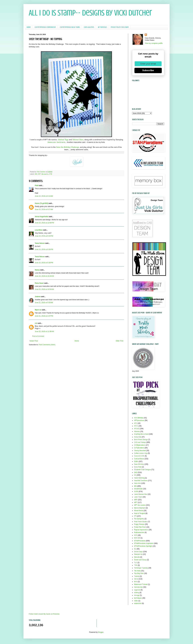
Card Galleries (89, 27)
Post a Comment (38, 336)
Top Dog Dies (139, 573)
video (136, 601)
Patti (37, 186)
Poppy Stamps (139, 524)
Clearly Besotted (140, 451)
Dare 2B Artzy (139, 464)
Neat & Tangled (140, 513)
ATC (136, 423)
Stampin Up (138, 554)
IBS (36, 174)
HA (135, 475)
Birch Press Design (141, 440)
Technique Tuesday (141, 568)
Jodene (38, 297)
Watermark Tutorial (141, 584)
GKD (136, 472)
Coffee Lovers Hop (141, 453)
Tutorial (137, 576)
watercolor (138, 603)
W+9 (136, 582)
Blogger (101, 632)
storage (137, 595)
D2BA (136, 461)
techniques (138, 598)
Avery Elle (138, 437)
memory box (138, 587)
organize (137, 590)
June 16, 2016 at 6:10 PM (44, 236)
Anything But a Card (141, 434)
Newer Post (34, 341)
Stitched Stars (78, 140)
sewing (137, 593)
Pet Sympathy (139, 519)
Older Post (119, 341)
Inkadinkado (138, 489)
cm (36, 323)
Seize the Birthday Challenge (68, 147)
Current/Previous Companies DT (45, 27)
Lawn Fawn (138, 497)
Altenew (137, 431)
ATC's (136, 426)
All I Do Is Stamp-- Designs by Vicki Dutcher (90, 13)
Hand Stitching (139, 478)
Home (29, 27)
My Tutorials (102, 27)
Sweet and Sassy (140, 560)
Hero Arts (137, 483)
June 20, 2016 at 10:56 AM (44, 289)
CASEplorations (140, 445)
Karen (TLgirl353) (41, 203)
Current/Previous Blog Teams (70, 27)
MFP (136, 500)
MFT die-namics (43, 174)
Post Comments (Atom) (47, 345)
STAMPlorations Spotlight (143, 546)
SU (135, 549)
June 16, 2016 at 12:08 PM (44, 223)
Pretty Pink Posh (140, 527)
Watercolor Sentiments (56, 142)
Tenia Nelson (40, 243)
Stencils (137, 557)
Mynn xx (38, 310)
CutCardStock (139, 459)
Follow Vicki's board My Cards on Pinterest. (44, 614)
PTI (135, 516)
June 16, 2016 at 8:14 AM (44, 196)
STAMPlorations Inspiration (144, 543)
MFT (136, 502)
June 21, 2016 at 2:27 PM (44, 316)
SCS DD (137, 538)
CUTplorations (139, 448)
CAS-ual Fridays (140, 442)
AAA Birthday (139, 418)
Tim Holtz (137, 571)
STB (51, 174)
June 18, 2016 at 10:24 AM (44, 276)
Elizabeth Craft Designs (142, 470)
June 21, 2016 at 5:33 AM (44, 303)
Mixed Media (139, 511)
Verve (136, 579)
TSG (136, 565)
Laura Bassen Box (141, 494)
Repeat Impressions (141, 530)
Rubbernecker (139, 532)
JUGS (136, 491)
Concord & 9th (139, 456)
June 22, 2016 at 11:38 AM (44, 332)
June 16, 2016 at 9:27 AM (44, 209)
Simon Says (138, 552)
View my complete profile (154, 43)
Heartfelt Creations (141, 481)
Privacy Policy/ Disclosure (120, 27)
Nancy (37, 270)
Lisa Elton (39, 230)
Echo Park (138, 467)
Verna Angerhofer (42, 217)
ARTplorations (139, 420)
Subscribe (148, 70)
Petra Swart (39, 283)
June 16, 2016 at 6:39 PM (44, 249)
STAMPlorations (140, 541)
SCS (136, 535)
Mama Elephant (140, 508)
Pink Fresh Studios (141, 522)
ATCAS (137, 429)
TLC (136, 563)
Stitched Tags (63, 140)
